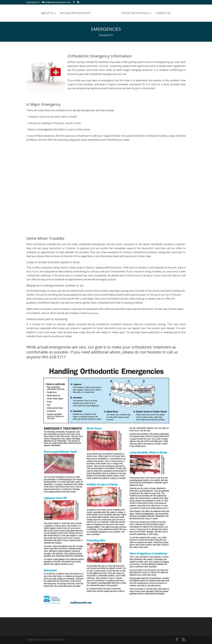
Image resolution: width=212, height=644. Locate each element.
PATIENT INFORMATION (135, 13)
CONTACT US (163, 13)
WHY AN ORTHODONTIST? (76, 13)
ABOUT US (47, 13)
